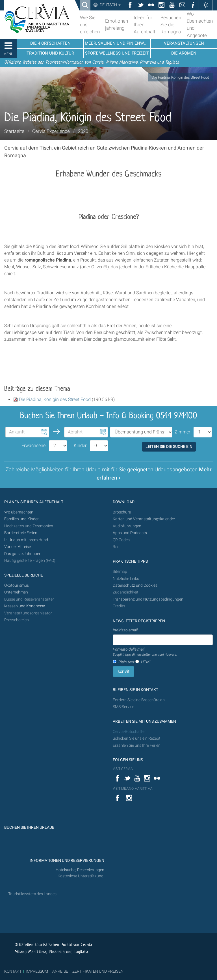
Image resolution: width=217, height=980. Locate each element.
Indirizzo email (125, 630)
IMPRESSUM (37, 971)
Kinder (80, 445)
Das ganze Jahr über (22, 554)
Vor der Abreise (18, 547)
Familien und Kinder (21, 519)
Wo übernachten (19, 512)
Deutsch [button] (110, 5)
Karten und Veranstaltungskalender (144, 519)
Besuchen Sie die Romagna (171, 25)
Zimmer (182, 432)
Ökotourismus (17, 585)
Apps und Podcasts (130, 533)
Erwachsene (33, 445)
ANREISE (60, 971)
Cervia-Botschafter (129, 732)
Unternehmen (16, 592)
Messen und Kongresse (25, 606)
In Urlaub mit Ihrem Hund (26, 540)
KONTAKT (13, 971)
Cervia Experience (51, 131)
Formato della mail (145, 652)
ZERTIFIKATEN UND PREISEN (98, 971)
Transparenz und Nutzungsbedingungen (148, 599)
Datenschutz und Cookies (135, 585)
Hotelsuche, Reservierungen (80, 870)
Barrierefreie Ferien (21, 533)
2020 (83, 131)
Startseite (14, 131)
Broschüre (122, 512)
